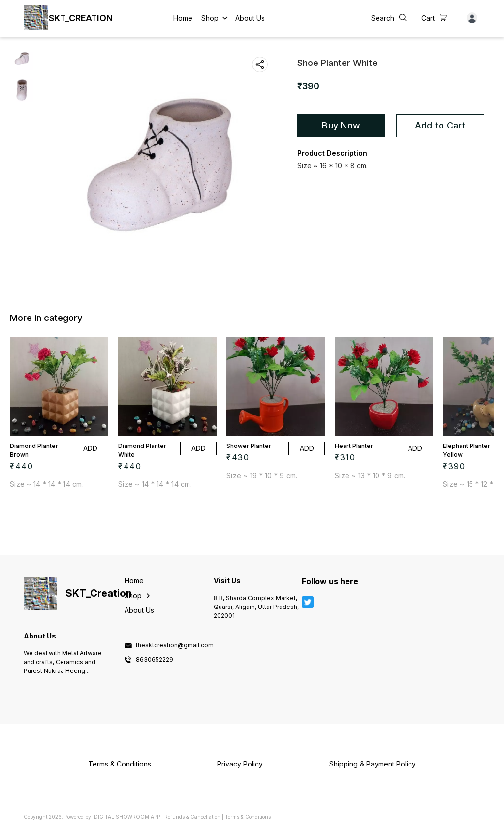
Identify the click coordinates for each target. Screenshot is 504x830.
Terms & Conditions (248, 817)
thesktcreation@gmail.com (175, 645)
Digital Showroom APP (127, 817)
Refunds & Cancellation (192, 817)
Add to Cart (440, 125)
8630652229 (155, 660)
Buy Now (341, 125)
